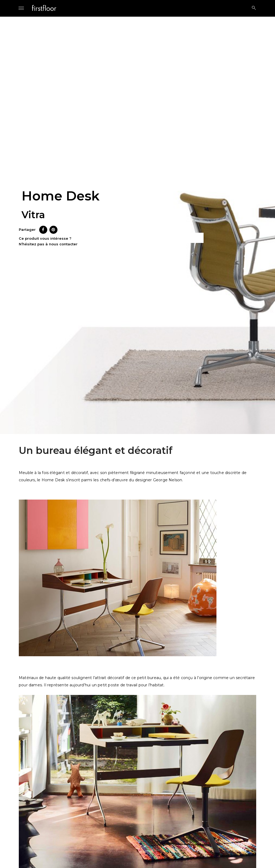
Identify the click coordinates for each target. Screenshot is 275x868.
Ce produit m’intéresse (172, 238)
